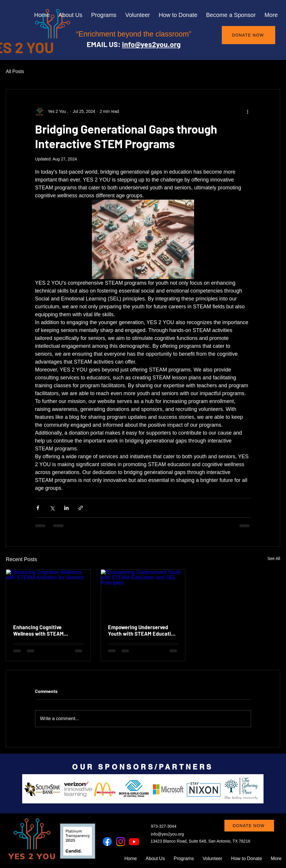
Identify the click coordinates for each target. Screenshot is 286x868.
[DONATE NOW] (248, 35)
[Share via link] (81, 508)
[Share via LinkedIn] (66, 508)
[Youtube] (134, 842)
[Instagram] (121, 842)
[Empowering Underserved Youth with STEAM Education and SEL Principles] (143, 593)
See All (274, 559)
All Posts (15, 71)
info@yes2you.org (151, 44)
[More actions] (247, 112)
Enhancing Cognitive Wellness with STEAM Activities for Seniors (38, 630)
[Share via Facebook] (38, 508)
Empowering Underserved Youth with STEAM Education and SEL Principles (142, 630)
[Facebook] (107, 842)
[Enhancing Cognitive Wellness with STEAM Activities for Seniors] (48, 593)
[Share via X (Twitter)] (52, 508)
